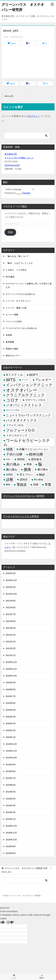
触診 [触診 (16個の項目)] (42, 474)
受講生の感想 (12, 349)
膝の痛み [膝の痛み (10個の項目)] (43, 469)
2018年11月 (11, 833)
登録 (10, 232)
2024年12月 (11, 580)
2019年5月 (11, 792)
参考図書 (10, 342)
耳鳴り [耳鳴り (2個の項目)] (8, 459)
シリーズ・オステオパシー (18, 301)
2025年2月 (11, 573)
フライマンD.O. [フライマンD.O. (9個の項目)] (15, 425)
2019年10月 (11, 758)
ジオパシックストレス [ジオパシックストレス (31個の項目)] (24, 405)
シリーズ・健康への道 (16, 308)
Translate (23, 193)
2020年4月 (11, 717)
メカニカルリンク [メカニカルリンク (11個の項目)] (17, 435)
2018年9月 (11, 846)
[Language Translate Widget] (19, 189)
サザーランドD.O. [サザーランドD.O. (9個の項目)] (35, 400)
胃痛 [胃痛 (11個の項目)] (29, 464)
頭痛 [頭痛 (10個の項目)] (36, 485)
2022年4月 (11, 587)
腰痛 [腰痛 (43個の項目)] (27, 469)
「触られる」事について (17, 256)
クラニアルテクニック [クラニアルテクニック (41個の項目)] (25, 395)
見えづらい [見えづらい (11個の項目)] (26, 474)
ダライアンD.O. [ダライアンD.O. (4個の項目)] (13, 410)
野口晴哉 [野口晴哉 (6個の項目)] (39, 480)
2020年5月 (11, 710)
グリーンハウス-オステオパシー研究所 (24, 496)
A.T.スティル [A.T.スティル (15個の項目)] (14, 375)
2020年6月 (11, 703)
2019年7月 (11, 778)
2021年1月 (11, 655)
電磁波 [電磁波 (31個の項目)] (22, 485)
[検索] (27, 136)
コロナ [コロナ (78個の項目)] (12, 400)
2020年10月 (11, 676)
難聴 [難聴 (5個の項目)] (8, 485)
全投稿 (9, 335)
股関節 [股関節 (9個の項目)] (21, 459)
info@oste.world (12, 165)
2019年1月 (11, 819)
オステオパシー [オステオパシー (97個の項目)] (22, 390)
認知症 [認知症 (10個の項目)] (24, 480)
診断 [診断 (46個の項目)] (10, 480)
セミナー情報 (12, 315)
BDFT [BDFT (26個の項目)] (34, 375)
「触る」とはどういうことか (19, 263)
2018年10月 (11, 840)
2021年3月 (11, 642)
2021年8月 (11, 607)
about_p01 (9, 96)
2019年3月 (11, 805)
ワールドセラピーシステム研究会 (21, 516)
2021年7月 (11, 614)
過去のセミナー (13, 356)
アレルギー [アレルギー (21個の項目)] (43, 380)
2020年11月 (11, 669)
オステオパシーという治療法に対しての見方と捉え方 (29, 285)
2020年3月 (11, 723)
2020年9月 (11, 683)
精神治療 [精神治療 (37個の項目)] (36, 454)
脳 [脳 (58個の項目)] (40, 464)
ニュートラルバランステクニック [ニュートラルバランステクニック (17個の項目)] (28, 415)
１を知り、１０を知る (16, 270)
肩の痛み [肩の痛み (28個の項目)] (13, 464)
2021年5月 (11, 628)
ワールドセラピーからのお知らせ (21, 328)
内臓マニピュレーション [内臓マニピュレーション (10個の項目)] (34, 449)
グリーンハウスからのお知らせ (20, 294)
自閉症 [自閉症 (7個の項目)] (10, 475)
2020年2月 (11, 730)
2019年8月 (11, 771)
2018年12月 (11, 826)
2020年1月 (11, 737)
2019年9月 (11, 765)
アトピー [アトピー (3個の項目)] (25, 380)
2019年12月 (11, 744)
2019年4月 (11, 799)
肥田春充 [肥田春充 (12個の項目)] (36, 459)
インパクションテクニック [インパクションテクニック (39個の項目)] (29, 385)
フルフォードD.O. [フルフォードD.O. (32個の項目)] (21, 430)
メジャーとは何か (14, 321)
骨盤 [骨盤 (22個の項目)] (48, 485)
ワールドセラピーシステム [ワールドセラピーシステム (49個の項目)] (27, 442)
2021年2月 (11, 648)
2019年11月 (11, 751)
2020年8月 (11, 689)
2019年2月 (11, 812)
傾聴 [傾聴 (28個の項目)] (9, 449)
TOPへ (42, 977)
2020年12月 (11, 662)
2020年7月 (11, 696)
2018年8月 (11, 853)
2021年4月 (11, 635)
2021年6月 (11, 621)
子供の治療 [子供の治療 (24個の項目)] (14, 454)
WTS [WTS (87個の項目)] (11, 380)
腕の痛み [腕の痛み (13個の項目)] (12, 470)
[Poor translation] (10, 922)
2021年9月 (11, 601)
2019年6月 (11, 785)
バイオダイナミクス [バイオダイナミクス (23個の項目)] (21, 420)
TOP (26, 868)
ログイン (33, 116)
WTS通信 (10, 277)
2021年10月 (11, 594)
